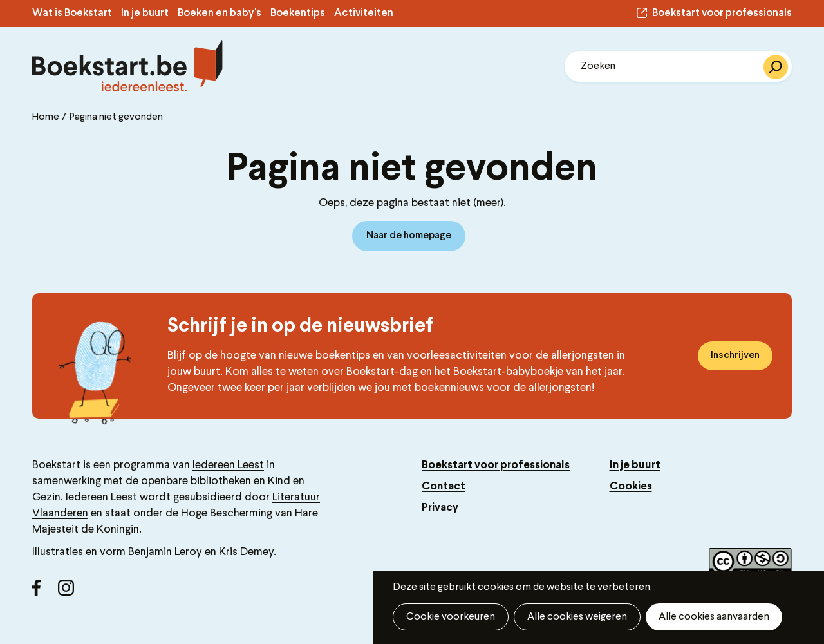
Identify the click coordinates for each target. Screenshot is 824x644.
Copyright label (750, 563)
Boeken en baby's (220, 14)
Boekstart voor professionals (722, 14)
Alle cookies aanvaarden (714, 617)
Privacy (440, 508)
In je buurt (145, 14)
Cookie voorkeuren (451, 617)
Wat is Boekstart (72, 14)
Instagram (71, 592)
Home (46, 117)
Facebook (45, 592)
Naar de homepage (409, 236)
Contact (444, 487)
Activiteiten (364, 14)
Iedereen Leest (228, 465)
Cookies (631, 487)
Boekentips (298, 14)
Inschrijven (735, 355)
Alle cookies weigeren (577, 617)
